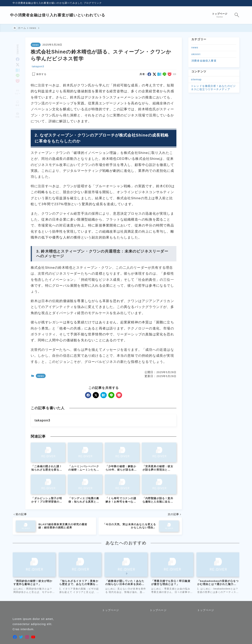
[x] (18, 60)
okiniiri (196, 54)
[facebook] (18, 54)
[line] (18, 71)
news (36, 45)
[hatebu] (18, 65)
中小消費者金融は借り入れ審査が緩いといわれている (60, 15)
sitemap (196, 79)
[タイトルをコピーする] (18, 87)
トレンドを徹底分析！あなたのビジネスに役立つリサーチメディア (213, 88)
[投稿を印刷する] (18, 110)
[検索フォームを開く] (234, 15)
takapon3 (38, 66)
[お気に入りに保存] (18, 98)
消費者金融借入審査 (204, 61)
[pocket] (18, 76)
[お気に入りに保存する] (39, 74)
